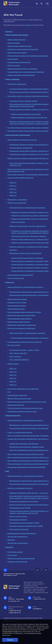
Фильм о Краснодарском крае (19, 399)
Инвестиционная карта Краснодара (21, 315)
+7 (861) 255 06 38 (15, 611)
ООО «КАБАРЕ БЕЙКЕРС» (19, 360)
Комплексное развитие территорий (21, 328)
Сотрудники (12, 555)
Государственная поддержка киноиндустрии (25, 408)
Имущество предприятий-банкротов (22, 325)
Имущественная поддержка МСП (20, 275)
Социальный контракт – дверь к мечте (24, 350)
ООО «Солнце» (15, 357)
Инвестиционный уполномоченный (21, 75)
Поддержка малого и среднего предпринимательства (29, 96)
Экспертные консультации (18, 543)
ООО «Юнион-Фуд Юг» (18, 353)
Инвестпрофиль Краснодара (17, 35)
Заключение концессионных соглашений (25, 253)
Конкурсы (13, 250)
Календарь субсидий (16, 405)
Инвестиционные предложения (18, 135)
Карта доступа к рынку (18, 516)
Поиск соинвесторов (16, 278)
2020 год (13, 385)
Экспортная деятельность (17, 537)
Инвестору (10, 282)
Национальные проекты (17, 306)
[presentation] (37, 570)
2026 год (13, 183)
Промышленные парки (16, 309)
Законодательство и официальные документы (27, 208)
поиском (28, 25)
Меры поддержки (13, 79)
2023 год (13, 192)
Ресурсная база (14, 43)
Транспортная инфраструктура (19, 46)
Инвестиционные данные (17, 53)
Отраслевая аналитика (18, 520)
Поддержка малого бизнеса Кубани (23, 101)
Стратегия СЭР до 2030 (17, 303)
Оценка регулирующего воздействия (24, 444)
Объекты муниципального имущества (26, 114)
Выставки (11, 540)
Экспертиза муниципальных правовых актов (27, 447)
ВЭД (7, 471)
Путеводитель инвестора (17, 395)
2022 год (13, 195)
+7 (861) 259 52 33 (15, 613)
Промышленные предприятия (21, 148)
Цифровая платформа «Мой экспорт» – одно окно (29, 493)
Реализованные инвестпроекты (20, 319)
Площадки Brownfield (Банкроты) (20, 178)
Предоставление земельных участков (22, 140)
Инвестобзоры (13, 364)
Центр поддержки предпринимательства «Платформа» (29, 436)
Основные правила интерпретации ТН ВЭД (26, 526)
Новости (9, 32)
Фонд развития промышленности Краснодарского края (29, 461)
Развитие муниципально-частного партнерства (30, 219)
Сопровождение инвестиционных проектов (24, 342)
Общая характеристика (16, 40)
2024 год (13, 189)
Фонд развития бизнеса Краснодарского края (26, 454)
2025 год (13, 186)
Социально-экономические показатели (23, 49)
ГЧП (9, 392)
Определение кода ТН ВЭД (20, 508)
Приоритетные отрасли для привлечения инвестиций (28, 56)
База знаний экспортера (19, 529)
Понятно (10, 640)
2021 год (13, 381)
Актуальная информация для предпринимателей (26, 467)
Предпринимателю (13, 416)
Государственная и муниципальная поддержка (26, 72)
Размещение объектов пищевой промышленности (29, 145)
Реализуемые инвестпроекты (19, 322)
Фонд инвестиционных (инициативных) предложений (28, 175)
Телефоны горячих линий (17, 562)
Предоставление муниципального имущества (29, 118)
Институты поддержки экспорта (20, 488)
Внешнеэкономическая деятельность (22, 533)
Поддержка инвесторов (17, 84)
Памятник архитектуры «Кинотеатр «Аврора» (29, 236)
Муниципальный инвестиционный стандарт (24, 312)
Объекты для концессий (17, 203)
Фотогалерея (13, 59)
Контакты (9, 547)
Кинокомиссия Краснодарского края (22, 411)
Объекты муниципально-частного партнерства (28, 226)
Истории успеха (14, 65)
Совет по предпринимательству (20, 432)
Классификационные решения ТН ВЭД (24, 523)
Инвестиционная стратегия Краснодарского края (27, 402)
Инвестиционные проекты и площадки (22, 69)
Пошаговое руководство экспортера (24, 501)
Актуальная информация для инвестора (23, 389)
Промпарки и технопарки (17, 200)
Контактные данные (15, 552)
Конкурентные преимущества (19, 62)
